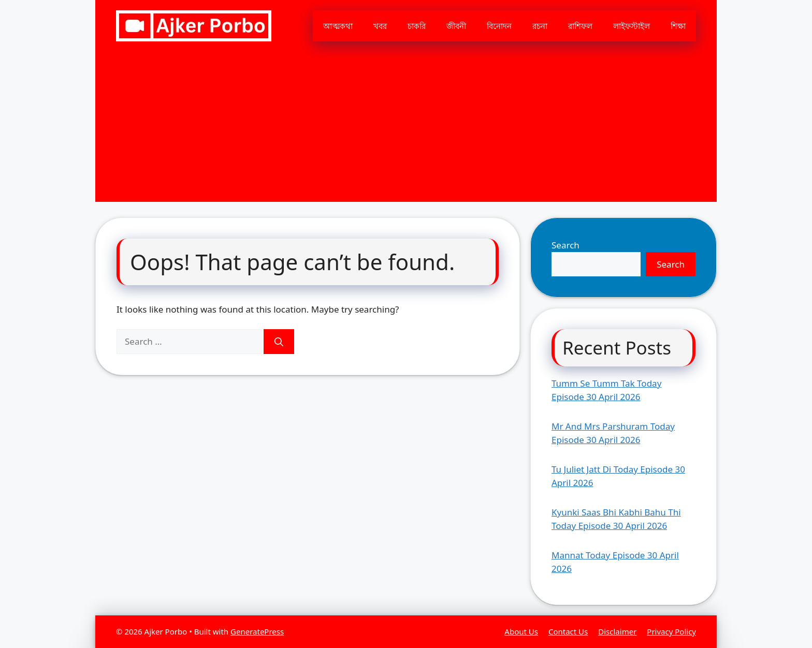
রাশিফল (580, 26)
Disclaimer (617, 631)
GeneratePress (257, 631)
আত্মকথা (338, 26)
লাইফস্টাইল (632, 26)
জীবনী (456, 26)
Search (565, 245)
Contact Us (568, 631)
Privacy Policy (671, 631)
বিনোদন (499, 26)
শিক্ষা (678, 26)
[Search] (279, 342)
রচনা (540, 26)
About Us (521, 631)
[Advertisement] (406, 129)
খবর (380, 26)
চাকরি (417, 26)
